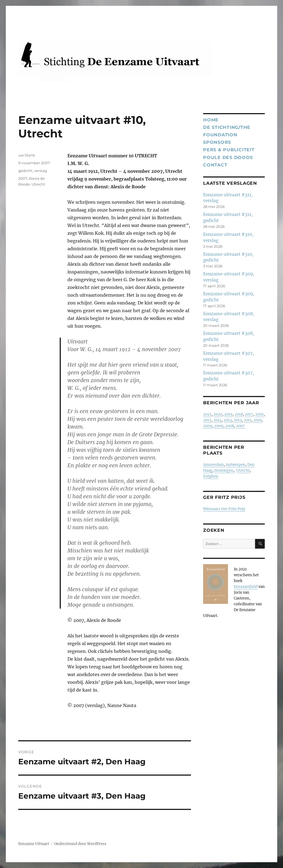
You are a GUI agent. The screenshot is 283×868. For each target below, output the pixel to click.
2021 (207, 414)
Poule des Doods (228, 157)
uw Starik (27, 155)
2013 (228, 420)
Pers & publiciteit (229, 150)
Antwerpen (236, 465)
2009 (208, 426)
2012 (238, 420)
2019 (228, 414)
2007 (23, 178)
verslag (40, 171)
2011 (248, 420)
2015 (207, 420)
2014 (218, 420)
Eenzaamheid (246, 587)
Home (211, 120)
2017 (249, 414)
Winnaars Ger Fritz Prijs (224, 509)
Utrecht (38, 184)
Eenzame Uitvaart (34, 844)
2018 (239, 414)
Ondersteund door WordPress (80, 844)
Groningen (224, 471)
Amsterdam (213, 465)
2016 (259, 414)
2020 (218, 414)
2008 (230, 426)
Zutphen (211, 476)
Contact (215, 165)
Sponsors (217, 142)
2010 (258, 420)
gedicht (25, 171)
